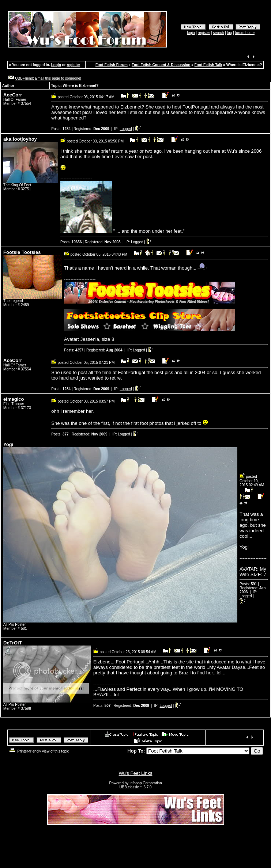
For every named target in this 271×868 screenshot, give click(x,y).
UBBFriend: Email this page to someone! (48, 78)
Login (56, 65)
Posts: (61, 129)
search (218, 33)
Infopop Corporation (146, 783)
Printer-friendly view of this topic (39, 751)
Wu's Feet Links (136, 773)
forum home (245, 33)
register (204, 33)
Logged (126, 129)
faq (230, 33)
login (191, 33)
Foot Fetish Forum (112, 65)
